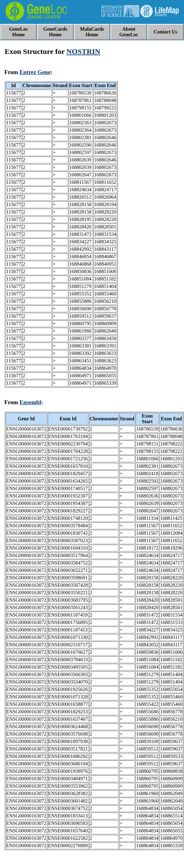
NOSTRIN (83, 51)
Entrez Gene (35, 72)
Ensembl (30, 402)
